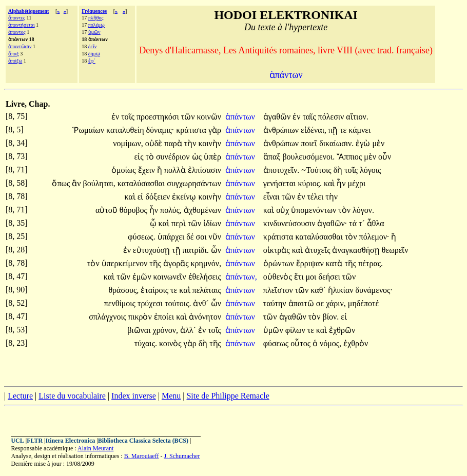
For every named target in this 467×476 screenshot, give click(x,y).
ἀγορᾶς (177, 263)
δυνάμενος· (374, 290)
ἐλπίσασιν (205, 170)
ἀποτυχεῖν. (281, 170)
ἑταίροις (155, 290)
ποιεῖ (310, 143)
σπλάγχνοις (109, 317)
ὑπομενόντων (315, 210)
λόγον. (363, 210)
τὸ (151, 157)
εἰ (142, 197)
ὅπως (62, 183)
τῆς (156, 263)
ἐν (116, 117)
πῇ (334, 130)
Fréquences (94, 11)
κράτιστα (192, 130)
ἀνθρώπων (282, 130)
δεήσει (330, 277)
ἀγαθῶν (278, 117)
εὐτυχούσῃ (152, 250)
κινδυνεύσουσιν (290, 223)
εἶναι (273, 197)
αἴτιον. (357, 117)
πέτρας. (371, 263)
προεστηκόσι (159, 117)
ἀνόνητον (205, 317)
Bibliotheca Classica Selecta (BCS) (143, 441)
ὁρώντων (280, 263)
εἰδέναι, (314, 130)
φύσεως (277, 343)
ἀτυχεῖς (319, 250)
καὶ (330, 183)
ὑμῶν (94, 32)
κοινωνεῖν (171, 277)
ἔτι (300, 277)
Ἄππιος (350, 157)
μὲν (378, 143)
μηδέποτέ (363, 303)
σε (321, 303)
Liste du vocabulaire (72, 396)
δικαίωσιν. (336, 143)
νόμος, (330, 343)
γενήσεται (281, 183)
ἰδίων (212, 223)
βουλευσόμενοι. (308, 157)
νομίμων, (128, 143)
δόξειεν (159, 197)
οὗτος (301, 343)
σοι (202, 237)
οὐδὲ (155, 143)
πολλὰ (176, 170)
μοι (312, 277)
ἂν (77, 183)
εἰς (140, 157)
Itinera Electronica (70, 441)
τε (344, 130)
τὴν (191, 143)
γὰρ (215, 130)
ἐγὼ (364, 143)
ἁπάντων (241, 117)
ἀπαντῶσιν (20, 46)
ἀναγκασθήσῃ (357, 250)
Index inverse (134, 396)
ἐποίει (165, 317)
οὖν (385, 157)
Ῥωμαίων (89, 130)
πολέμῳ (96, 25)
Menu (171, 396)
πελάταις (207, 290)
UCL (17, 441)
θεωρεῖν (395, 250)
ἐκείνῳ (185, 197)
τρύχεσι (151, 303)
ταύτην (276, 303)
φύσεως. (141, 237)
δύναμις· (160, 130)
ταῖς (310, 117)
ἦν (342, 183)
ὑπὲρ (212, 157)
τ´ (363, 223)
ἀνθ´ (202, 303)
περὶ (180, 223)
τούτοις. (178, 303)
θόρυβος (134, 210)
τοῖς (129, 117)
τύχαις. (146, 343)
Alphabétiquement (28, 11)
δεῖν (92, 46)
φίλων (296, 330)
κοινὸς (171, 343)
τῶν (189, 117)
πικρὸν (141, 317)
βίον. (331, 317)
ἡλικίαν (342, 290)
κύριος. (310, 183)
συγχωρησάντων (194, 183)
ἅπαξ (14, 54)
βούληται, (99, 183)
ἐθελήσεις (205, 277)
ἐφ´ (92, 61)
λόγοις (370, 170)
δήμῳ (94, 54)
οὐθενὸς (279, 277)
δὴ (339, 170)
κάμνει (359, 130)
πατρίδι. (196, 250)
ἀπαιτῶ (302, 303)
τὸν (345, 210)
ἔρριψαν (311, 263)
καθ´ (319, 290)
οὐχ (284, 210)
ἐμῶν (143, 277)
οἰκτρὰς (278, 250)
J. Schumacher (182, 456)
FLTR (35, 441)
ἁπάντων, (241, 277)
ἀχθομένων (202, 210)
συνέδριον (174, 157)
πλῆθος (96, 18)
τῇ (177, 250)
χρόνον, (166, 330)
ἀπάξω (15, 61)
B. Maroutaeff (142, 456)
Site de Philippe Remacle (228, 396)
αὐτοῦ (108, 210)
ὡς (198, 157)
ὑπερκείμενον (126, 263)
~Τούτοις (317, 170)
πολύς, (171, 210)
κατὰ (335, 263)
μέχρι (357, 183)
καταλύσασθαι (142, 183)
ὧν (216, 250)
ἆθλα (376, 223)
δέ (191, 237)
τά (354, 223)
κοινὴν (209, 143)
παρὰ (174, 143)
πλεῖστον (279, 290)
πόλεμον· (374, 237)
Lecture (20, 396)
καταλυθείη (126, 130)
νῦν (215, 237)
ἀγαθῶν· (332, 223)
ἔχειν (148, 170)
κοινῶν (209, 117)
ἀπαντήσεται (22, 25)
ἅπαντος (17, 32)
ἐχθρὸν (356, 343)
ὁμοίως (125, 170)
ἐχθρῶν (342, 330)
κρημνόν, (206, 263)
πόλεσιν (332, 117)
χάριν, (336, 303)
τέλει (316, 197)
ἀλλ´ (189, 330)
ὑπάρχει (172, 237)
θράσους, (123, 290)
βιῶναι (140, 330)
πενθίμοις (121, 303)
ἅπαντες (17, 18)
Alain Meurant (95, 448)
